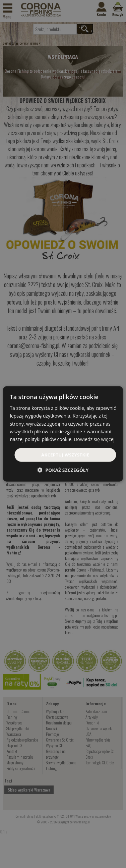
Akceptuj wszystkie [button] (65, 455)
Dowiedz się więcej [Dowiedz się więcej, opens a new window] (94, 439)
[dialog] (63, 434)
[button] (63, 470)
